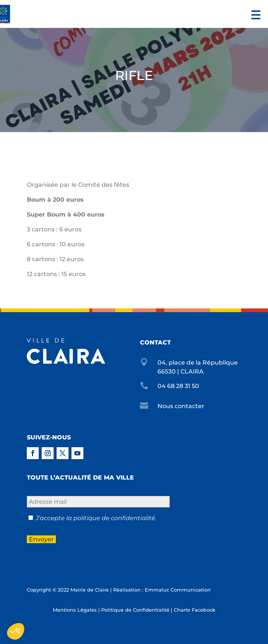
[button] (254, 14)
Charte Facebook (195, 610)
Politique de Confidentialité (135, 610)
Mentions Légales (75, 610)
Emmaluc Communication (178, 590)
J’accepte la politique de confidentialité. (96, 518)
